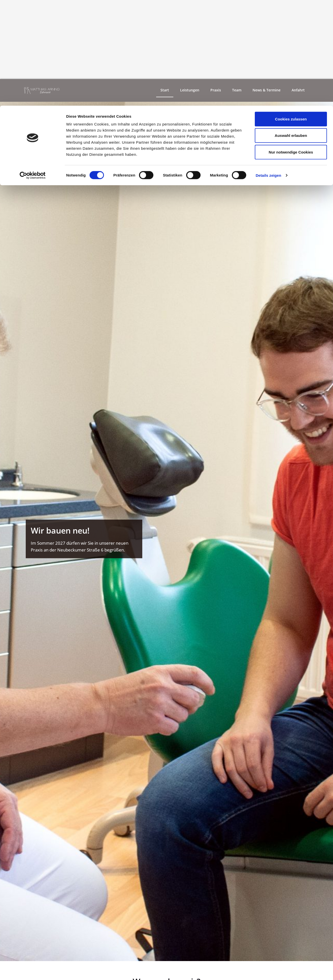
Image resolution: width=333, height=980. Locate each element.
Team (237, 91)
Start (165, 91)
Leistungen (190, 91)
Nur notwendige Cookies (291, 46)
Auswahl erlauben (291, 30)
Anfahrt (298, 91)
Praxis (216, 91)
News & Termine (267, 91)
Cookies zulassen (291, 13)
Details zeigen (268, 70)
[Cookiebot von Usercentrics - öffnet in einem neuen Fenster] (33, 70)
